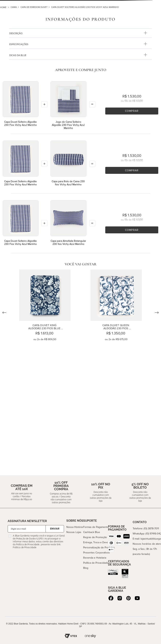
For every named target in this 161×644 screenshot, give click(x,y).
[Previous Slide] (4, 313)
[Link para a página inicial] (5, 7)
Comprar (132, 111)
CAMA (14, 7)
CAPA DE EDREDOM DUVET (34, 7)
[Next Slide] (157, 313)
